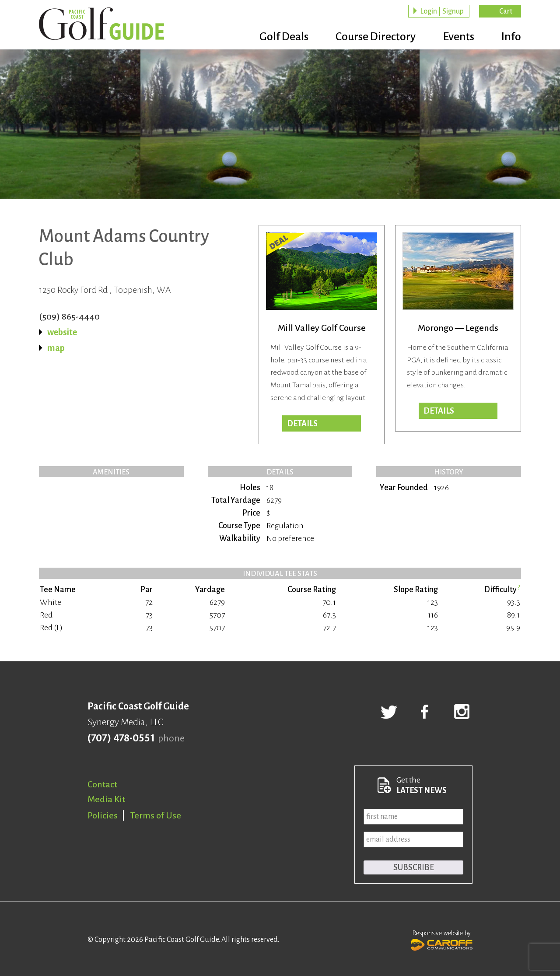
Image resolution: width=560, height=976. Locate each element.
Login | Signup (442, 11)
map (56, 348)
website (62, 332)
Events (457, 37)
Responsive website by (442, 939)
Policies (103, 815)
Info (511, 37)
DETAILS (302, 424)
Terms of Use (156, 815)
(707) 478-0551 (121, 738)
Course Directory (372, 37)
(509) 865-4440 (69, 316)
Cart (506, 11)
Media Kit (106, 799)
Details (439, 411)
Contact (102, 784)
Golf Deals (279, 37)
